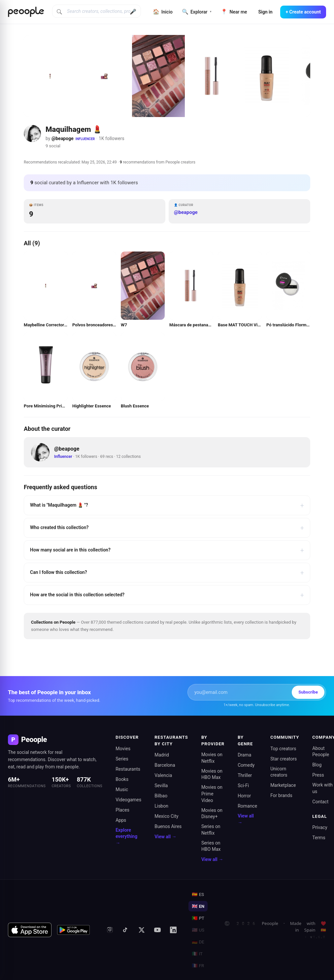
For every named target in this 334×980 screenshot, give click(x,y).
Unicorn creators (279, 772)
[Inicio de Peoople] (26, 12)
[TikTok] (126, 930)
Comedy (246, 765)
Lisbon (161, 806)
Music (122, 789)
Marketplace (283, 785)
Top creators (283, 749)
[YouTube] (157, 930)
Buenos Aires (168, 826)
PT (198, 918)
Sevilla (161, 786)
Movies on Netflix (212, 758)
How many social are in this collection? (167, 550)
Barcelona (165, 765)
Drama (244, 755)
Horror (244, 796)
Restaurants (128, 769)
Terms (319, 838)
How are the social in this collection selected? (167, 595)
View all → (165, 837)
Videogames (128, 800)
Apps (121, 820)
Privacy (320, 827)
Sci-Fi (243, 786)
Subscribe (308, 692)
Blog (317, 765)
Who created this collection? (167, 528)
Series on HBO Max (211, 846)
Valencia (163, 775)
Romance (247, 806)
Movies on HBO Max (212, 774)
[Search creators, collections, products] (97, 11)
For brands (281, 795)
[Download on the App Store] (30, 930)
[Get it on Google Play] (74, 930)
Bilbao (161, 796)
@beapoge (63, 138)
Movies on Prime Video (212, 794)
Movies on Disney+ (212, 814)
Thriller (245, 775)
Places (122, 810)
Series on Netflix (211, 830)
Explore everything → (126, 836)
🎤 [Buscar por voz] (133, 12)
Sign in (266, 12)
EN (198, 906)
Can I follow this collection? (167, 573)
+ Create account (303, 12)
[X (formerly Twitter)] (142, 930)
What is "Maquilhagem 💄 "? (167, 505)
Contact (320, 802)
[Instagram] (110, 930)
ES (198, 894)
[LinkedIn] (173, 930)
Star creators (284, 759)
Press (318, 775)
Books (122, 779)
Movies (123, 749)
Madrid (162, 755)
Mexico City (167, 816)
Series (122, 759)
